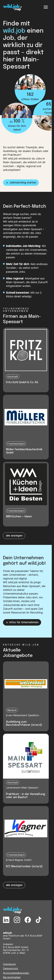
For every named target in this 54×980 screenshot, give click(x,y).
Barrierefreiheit (12, 977)
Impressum (9, 964)
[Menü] (46, 7)
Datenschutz (10, 969)
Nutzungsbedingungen (16, 973)
